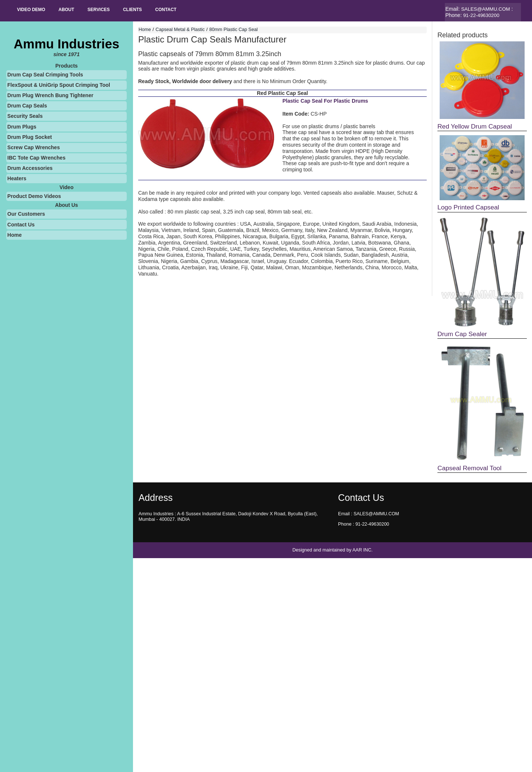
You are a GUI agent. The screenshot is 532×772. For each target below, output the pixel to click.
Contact (178, 10)
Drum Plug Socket (30, 137)
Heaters (17, 178)
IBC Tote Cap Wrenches (36, 158)
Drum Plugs (22, 126)
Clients (142, 10)
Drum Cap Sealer (463, 335)
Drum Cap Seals (27, 106)
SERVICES (105, 10)
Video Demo (33, 10)
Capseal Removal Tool (471, 469)
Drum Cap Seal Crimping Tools (45, 74)
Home (15, 235)
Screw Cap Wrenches (34, 147)
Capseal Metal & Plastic (180, 30)
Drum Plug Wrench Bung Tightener (50, 95)
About (70, 10)
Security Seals (25, 116)
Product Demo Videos (34, 196)
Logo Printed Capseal (470, 208)
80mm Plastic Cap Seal (234, 30)
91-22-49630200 (482, 15)
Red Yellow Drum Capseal (476, 126)
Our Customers (26, 214)
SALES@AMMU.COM (487, 9)
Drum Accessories (30, 168)
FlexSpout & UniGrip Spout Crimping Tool (59, 85)
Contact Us (21, 224)
